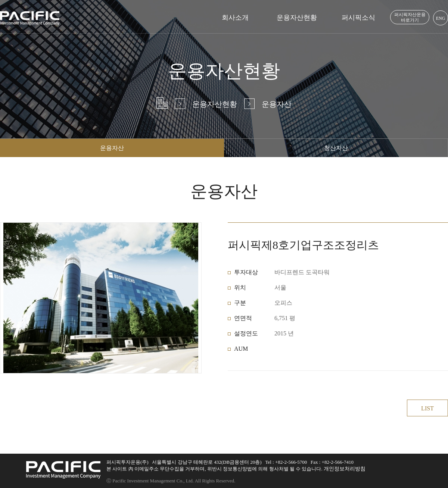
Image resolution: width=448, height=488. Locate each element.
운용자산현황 (297, 18)
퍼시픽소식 (358, 18)
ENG (441, 18)
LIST (427, 408)
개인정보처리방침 (345, 469)
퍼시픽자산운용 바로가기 (410, 17)
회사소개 (235, 18)
